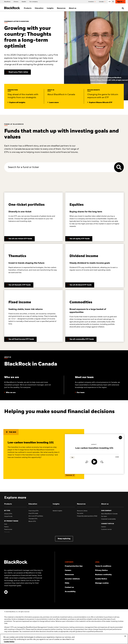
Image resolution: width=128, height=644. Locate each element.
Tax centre (80, 513)
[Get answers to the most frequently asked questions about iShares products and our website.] (79, 583)
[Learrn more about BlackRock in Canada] (53, 103)
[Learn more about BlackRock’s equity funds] (79, 239)
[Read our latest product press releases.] (79, 575)
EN (110, 2)
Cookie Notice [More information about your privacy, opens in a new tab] (9, 643)
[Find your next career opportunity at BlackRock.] (79, 570)
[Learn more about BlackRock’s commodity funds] (81, 339)
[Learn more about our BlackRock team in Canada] (80, 393)
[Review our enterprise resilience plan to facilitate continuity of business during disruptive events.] (109, 575)
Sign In (120, 2)
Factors (6, 527)
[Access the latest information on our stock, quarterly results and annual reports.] (79, 579)
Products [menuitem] (28, 8)
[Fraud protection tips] (79, 566)
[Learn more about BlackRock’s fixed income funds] (80, 285)
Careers (104, 527)
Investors (92, 2)
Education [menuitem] (39, 8)
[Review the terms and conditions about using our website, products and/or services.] (109, 566)
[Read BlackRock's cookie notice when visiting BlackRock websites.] (109, 579)
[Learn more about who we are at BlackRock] (10, 393)
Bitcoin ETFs (32, 521)
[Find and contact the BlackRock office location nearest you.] (79, 587)
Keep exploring (64, 539)
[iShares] (16, 2)
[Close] (125, 638)
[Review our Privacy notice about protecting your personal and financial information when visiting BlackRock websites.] (109, 570)
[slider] (94, 454)
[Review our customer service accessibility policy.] (79, 592)
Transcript (70, 475)
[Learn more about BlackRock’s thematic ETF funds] (19, 285)
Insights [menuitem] (50, 8)
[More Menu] (120, 438)
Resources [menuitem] (61, 8)
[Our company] (34, 2)
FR (113, 2)
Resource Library (82, 511)
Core (6, 524)
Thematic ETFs (33, 519)
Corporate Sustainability (108, 519)
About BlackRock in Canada (109, 514)
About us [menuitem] (73, 8)
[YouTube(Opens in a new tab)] (6, 592)
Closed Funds (8, 516)
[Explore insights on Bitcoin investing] (100, 103)
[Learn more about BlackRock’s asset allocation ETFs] (19, 239)
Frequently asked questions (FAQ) (87, 516)
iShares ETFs (8, 514)
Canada (102, 2)
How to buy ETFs (34, 511)
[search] (122, 8)
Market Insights (57, 511)
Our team (104, 516)
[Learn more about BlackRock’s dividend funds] (20, 339)
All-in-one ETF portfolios (36, 516)
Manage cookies (102, 583)
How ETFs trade (33, 513)
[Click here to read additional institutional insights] (16, 103)
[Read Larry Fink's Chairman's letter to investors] (18, 72)
